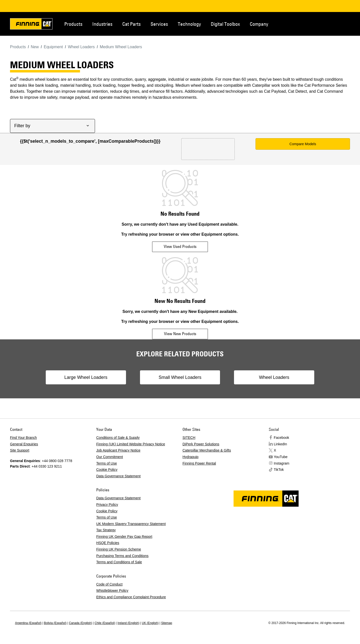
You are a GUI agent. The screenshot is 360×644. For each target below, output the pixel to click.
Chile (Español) (105, 623)
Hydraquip (190, 457)
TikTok (279, 470)
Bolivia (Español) (55, 623)
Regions (342, 23)
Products (73, 24)
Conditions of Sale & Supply (118, 438)
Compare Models (303, 144)
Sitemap (166, 623)
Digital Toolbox (225, 24)
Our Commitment (110, 457)
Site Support (20, 450)
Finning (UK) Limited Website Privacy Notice (131, 444)
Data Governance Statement (118, 476)
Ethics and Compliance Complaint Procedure (131, 597)
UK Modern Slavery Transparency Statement (131, 524)
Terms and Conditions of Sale (119, 562)
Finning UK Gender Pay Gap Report (124, 537)
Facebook (281, 438)
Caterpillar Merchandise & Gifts (207, 450)
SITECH (189, 438)
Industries (102, 24)
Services (159, 24)
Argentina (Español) (28, 623)
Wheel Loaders (274, 377)
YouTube (281, 457)
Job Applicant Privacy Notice (118, 450)
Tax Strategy (106, 530)
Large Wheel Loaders (86, 377)
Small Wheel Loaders (180, 377)
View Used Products (180, 246)
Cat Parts (131, 24)
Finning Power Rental (199, 463)
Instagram (281, 463)
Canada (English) (81, 623)
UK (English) (150, 623)
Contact (326, 23)
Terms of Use (106, 463)
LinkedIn (280, 444)
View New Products (180, 334)
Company (259, 24)
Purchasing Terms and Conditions (122, 556)
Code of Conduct (109, 584)
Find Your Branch (23, 438)
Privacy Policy (107, 505)
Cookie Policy (107, 470)
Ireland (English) (128, 623)
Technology (189, 24)
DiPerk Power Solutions (201, 444)
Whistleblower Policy (112, 591)
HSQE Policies (108, 543)
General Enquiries (24, 444)
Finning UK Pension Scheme (119, 549)
